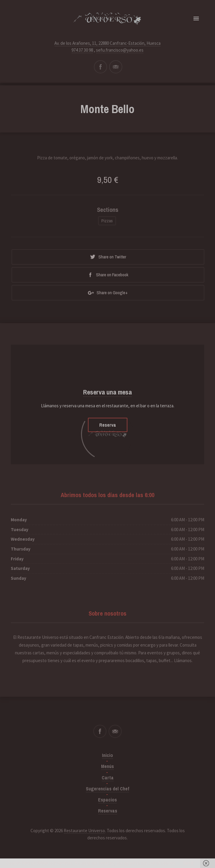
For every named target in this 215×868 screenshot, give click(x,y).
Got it (189, 863)
